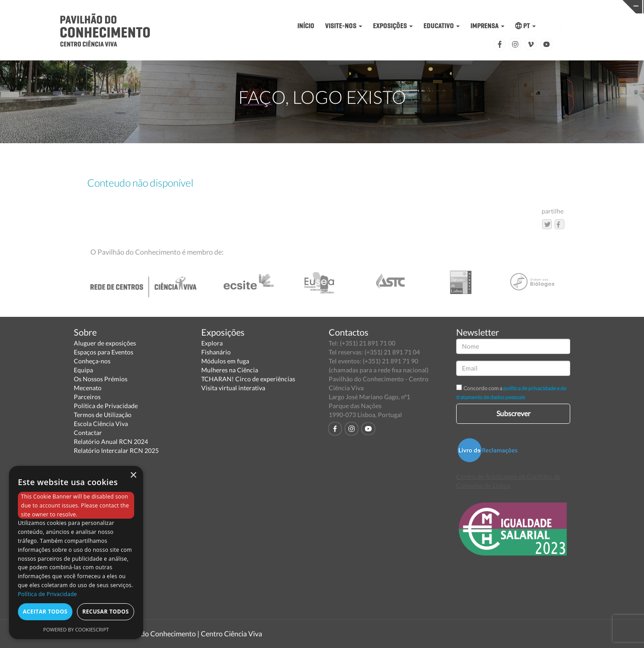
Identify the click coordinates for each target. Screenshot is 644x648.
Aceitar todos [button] (45, 612)
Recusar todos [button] (106, 612)
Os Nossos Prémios (101, 379)
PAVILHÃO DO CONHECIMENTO (295, 7)
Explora (212, 343)
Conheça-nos (92, 361)
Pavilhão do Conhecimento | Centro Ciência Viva (187, 633)
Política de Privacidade (106, 406)
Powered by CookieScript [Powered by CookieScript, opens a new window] (76, 629)
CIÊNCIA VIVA (434, 6)
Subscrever (513, 413)
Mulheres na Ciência (230, 370)
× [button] (133, 475)
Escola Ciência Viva (101, 424)
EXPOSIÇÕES (393, 26)
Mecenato (88, 388)
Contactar (88, 433)
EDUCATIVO (442, 26)
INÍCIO (306, 26)
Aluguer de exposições (105, 343)
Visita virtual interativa (233, 388)
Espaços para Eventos (104, 352)
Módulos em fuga (225, 361)
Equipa (83, 370)
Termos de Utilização (103, 415)
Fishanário (216, 352)
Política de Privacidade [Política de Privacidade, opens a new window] (47, 594)
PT (525, 26)
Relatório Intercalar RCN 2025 (116, 450)
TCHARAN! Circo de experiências (248, 379)
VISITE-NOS (344, 26)
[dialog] (76, 552)
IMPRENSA (487, 26)
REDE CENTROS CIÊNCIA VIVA (574, 6)
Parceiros (87, 397)
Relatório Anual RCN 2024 (111, 441)
